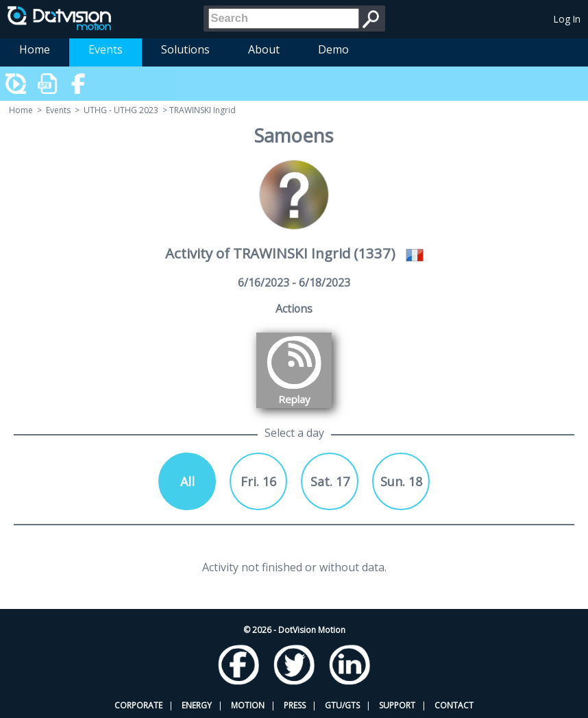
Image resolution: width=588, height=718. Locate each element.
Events (106, 49)
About (264, 49)
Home (35, 49)
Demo (333, 49)
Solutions (185, 49)
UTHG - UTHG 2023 (121, 110)
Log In (567, 19)
